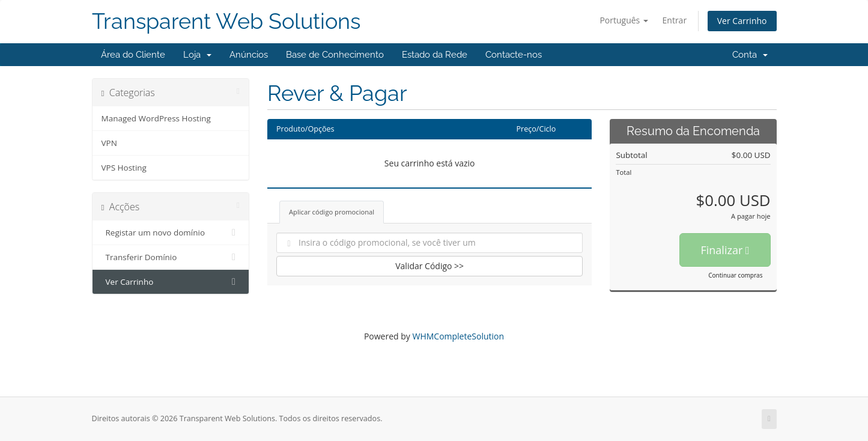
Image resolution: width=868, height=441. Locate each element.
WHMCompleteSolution (458, 336)
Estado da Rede (435, 55)
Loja (197, 55)
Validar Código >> (429, 266)
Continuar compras (735, 275)
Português (624, 20)
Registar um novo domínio (171, 233)
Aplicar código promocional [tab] (332, 212)
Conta (750, 55)
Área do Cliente (133, 55)
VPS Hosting (124, 168)
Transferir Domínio (171, 257)
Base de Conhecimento (335, 55)
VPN (109, 143)
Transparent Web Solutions (226, 21)
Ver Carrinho (742, 21)
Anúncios (249, 55)
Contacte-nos (514, 55)
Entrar (675, 20)
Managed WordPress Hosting (156, 118)
